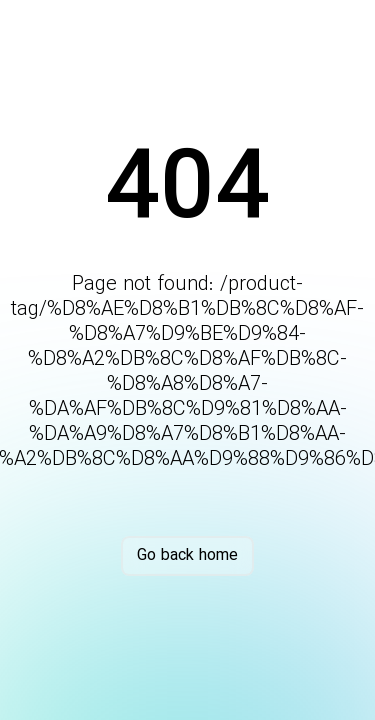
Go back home (187, 555)
